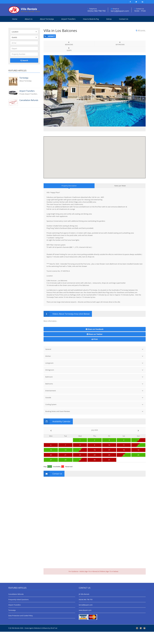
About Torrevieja (47, 19)
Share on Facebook (95, 341)
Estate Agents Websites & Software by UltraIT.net (41, 640)
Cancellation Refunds (16, 606)
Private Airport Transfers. (30, 92)
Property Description (69, 198)
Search (24, 60)
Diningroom (94, 382)
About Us (29, 19)
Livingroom (94, 375)
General (94, 361)
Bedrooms (94, 396)
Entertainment (94, 403)
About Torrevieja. (30, 79)
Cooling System (94, 417)
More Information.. (50, 333)
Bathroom (94, 389)
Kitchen (94, 368)
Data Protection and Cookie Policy (21, 628)
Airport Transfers (68, 19)
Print (95, 351)
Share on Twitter (95, 346)
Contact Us (124, 19)
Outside (94, 410)
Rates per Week (120, 198)
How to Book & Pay (91, 19)
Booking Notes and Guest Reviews (94, 424)
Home (15, 19)
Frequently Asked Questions (19, 612)
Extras (109, 19)
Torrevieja (12, 622)
